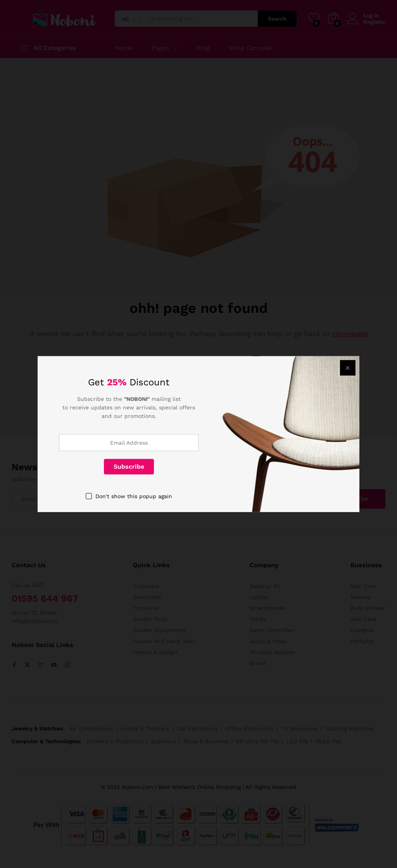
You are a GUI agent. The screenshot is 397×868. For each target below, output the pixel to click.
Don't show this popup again (134, 496)
